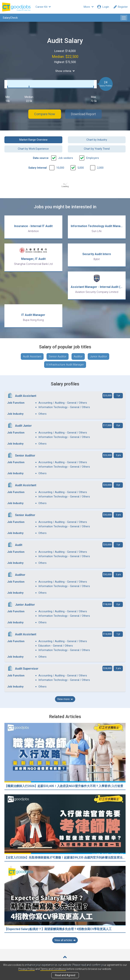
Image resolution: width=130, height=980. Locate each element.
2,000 (100, 168)
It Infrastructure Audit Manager (65, 365)
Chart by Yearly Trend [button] (97, 149)
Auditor (78, 356)
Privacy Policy (27, 969)
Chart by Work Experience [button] (33, 149)
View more (65, 699)
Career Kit (43, 7)
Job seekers (66, 158)
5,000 (81, 168)
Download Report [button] (83, 114)
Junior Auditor (98, 356)
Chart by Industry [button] (97, 140)
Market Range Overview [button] (33, 140)
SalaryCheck (10, 18)
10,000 (60, 168)
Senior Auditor (58, 356)
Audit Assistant (32, 356)
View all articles (65, 940)
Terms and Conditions (53, 969)
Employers (93, 158)
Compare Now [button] (45, 114)
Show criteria (65, 71)
